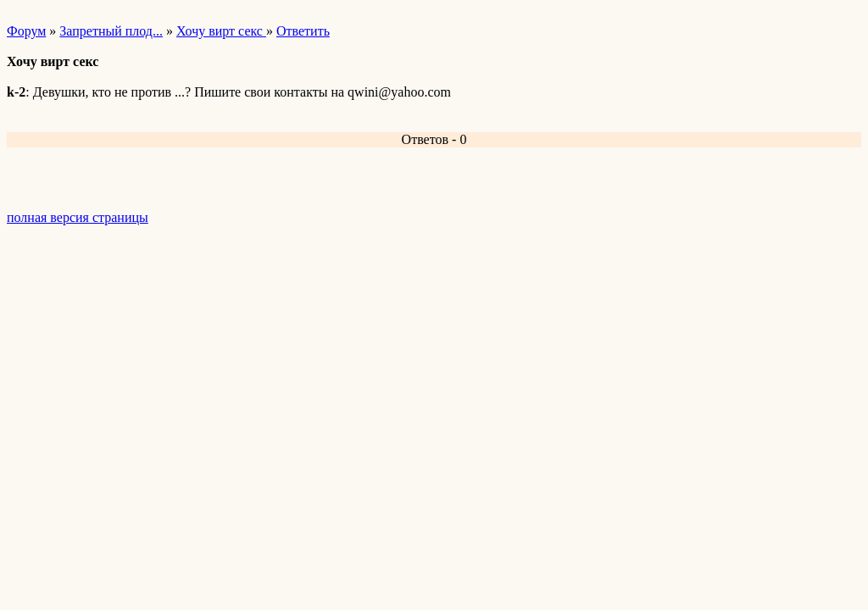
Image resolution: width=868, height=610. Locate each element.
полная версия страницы (78, 217)
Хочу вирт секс (221, 31)
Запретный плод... (111, 31)
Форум (26, 31)
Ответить (303, 31)
